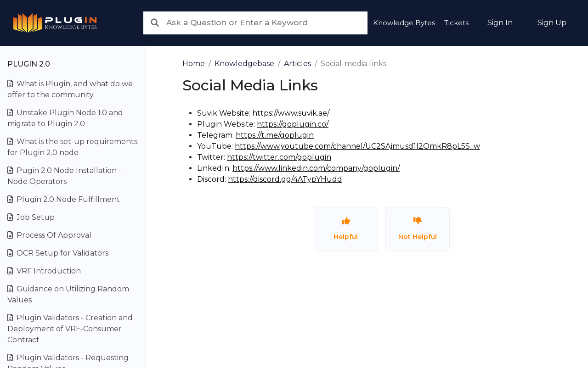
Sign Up (552, 23)
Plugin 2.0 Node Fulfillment (64, 199)
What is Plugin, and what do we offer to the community (70, 89)
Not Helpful (418, 229)
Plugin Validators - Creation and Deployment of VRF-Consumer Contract (70, 329)
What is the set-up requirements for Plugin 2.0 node (72, 147)
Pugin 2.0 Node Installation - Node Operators (64, 176)
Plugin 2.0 (29, 64)
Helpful (346, 229)
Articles (297, 64)
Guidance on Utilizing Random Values (68, 294)
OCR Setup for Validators (58, 253)
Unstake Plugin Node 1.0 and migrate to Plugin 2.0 (65, 118)
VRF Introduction (44, 271)
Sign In (500, 23)
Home (194, 64)
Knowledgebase (244, 64)
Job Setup (31, 217)
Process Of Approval (49, 235)
